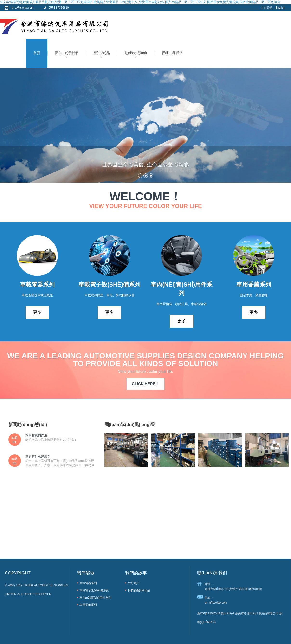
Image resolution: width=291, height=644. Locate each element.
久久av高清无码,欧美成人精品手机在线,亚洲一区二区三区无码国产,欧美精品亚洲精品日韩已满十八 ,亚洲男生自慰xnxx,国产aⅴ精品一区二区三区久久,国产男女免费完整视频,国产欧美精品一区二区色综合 (140, 2)
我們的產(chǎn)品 (139, 590)
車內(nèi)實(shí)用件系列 (95, 598)
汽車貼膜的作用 (36, 435)
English (280, 8)
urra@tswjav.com (216, 603)
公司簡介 (133, 583)
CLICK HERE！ (146, 384)
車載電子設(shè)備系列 (94, 590)
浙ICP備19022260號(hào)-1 (216, 613)
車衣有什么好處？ (38, 456)
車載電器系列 (88, 583)
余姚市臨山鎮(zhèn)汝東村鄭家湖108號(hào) (233, 589)
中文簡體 (266, 8)
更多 (37, 312)
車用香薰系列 (88, 605)
